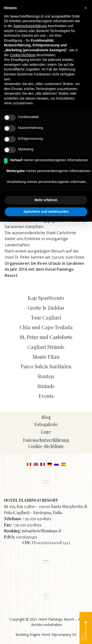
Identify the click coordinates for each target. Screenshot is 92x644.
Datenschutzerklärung (46, 440)
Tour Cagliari (46, 317)
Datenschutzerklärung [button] (30, 26)
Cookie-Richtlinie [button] (23, 55)
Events (46, 396)
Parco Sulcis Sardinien (46, 366)
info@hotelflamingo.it (42, 531)
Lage (46, 432)
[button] (86, 8)
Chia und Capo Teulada (46, 327)
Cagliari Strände (46, 347)
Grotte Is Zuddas (46, 308)
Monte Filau (46, 357)
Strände (46, 386)
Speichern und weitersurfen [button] (46, 212)
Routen (46, 376)
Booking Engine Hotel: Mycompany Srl (46, 635)
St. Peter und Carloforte (46, 337)
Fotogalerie (46, 424)
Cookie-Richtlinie (46, 446)
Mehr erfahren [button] (46, 200)
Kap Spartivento (46, 298)
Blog (46, 417)
